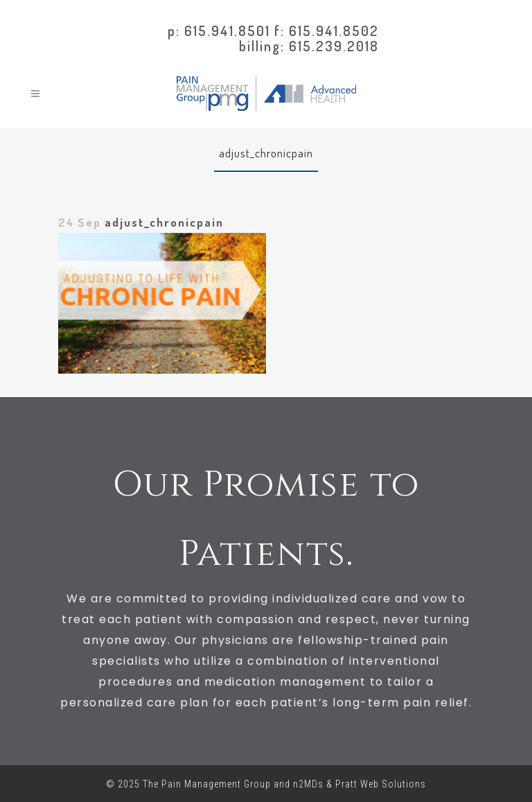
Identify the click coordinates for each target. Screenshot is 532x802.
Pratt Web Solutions (381, 784)
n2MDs (308, 784)
